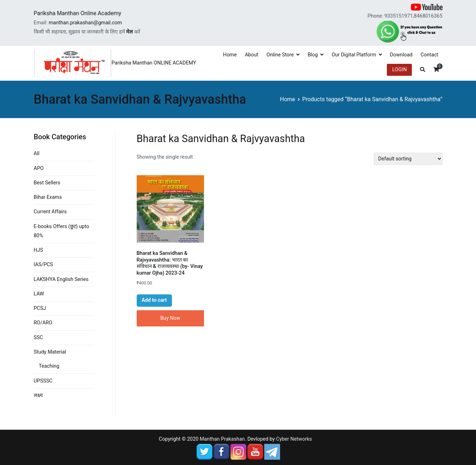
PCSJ (40, 308)
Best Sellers (47, 183)
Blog (313, 55)
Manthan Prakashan (222, 439)
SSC (38, 338)
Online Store (280, 55)
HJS (39, 250)
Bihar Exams (48, 197)
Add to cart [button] (154, 300)
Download (401, 55)
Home (230, 55)
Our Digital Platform (354, 55)
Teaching (49, 366)
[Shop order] (408, 159)
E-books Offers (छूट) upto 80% (61, 231)
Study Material (50, 352)
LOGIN (399, 70)
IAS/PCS (44, 265)
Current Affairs (50, 212)
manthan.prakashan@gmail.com (85, 23)
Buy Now (170, 318)
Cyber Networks (294, 439)
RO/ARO (43, 323)
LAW (39, 294)
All (37, 154)
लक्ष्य (38, 395)
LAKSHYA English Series (61, 279)
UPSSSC (43, 381)
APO (39, 168)
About (252, 55)
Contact (429, 55)
